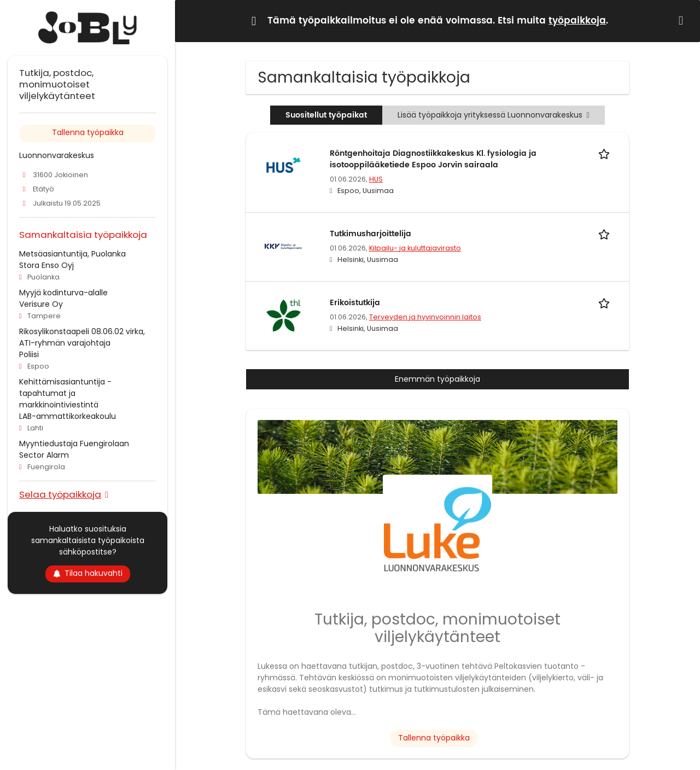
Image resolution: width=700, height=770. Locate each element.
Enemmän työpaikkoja (437, 379)
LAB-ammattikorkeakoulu (68, 416)
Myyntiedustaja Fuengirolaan (74, 444)
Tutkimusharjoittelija (371, 234)
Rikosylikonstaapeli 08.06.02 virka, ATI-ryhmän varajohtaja (82, 337)
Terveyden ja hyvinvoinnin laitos (425, 317)
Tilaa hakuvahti (88, 573)
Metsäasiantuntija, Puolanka (72, 254)
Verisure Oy (41, 304)
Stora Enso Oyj (46, 265)
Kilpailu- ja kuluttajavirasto (415, 248)
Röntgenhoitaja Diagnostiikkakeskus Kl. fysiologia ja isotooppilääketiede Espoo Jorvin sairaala (433, 159)
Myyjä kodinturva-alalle (63, 293)
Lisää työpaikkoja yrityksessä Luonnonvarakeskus (493, 115)
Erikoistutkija (355, 303)
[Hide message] (683, 21)
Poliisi (29, 354)
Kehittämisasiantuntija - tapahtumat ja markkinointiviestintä (65, 393)
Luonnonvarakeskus (57, 155)
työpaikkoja (577, 21)
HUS (376, 179)
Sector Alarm (44, 455)
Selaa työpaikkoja (60, 494)
